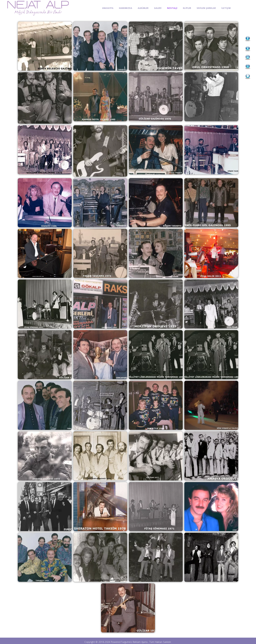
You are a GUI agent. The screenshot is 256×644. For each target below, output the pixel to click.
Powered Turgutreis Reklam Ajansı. (130, 642)
